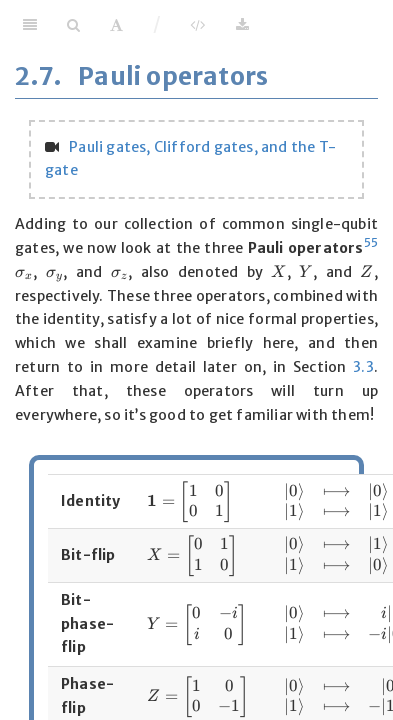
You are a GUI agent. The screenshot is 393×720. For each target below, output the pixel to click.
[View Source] (197, 25)
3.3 (363, 367)
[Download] (242, 25)
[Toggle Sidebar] (30, 25)
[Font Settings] (116, 25)
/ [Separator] (157, 24)
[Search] (73, 25)
